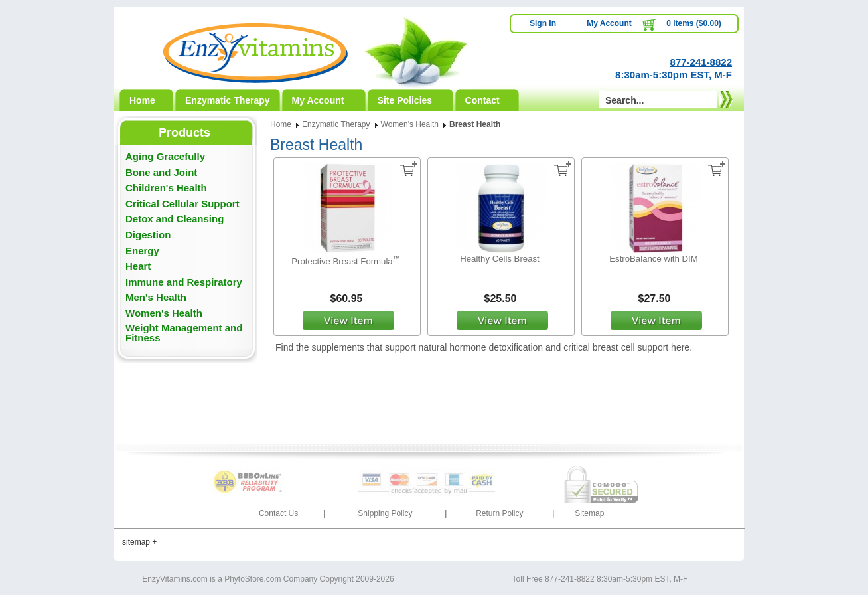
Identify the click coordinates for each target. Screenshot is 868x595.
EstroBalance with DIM (653, 259)
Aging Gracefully (165, 156)
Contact (482, 100)
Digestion (148, 235)
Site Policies (405, 100)
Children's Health (166, 188)
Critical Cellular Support (182, 204)
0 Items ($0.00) (694, 23)
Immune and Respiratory (184, 282)
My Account (609, 23)
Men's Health (156, 297)
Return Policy (499, 513)
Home (142, 100)
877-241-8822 (701, 62)
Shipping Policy (385, 513)
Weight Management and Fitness (184, 333)
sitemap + (139, 542)
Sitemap (589, 513)
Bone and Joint (161, 172)
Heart (138, 266)
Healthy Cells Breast (499, 259)
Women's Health (164, 313)
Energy (142, 251)
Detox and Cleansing (175, 219)
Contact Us (278, 513)
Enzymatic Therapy (228, 100)
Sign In (543, 23)
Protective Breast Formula (345, 261)
